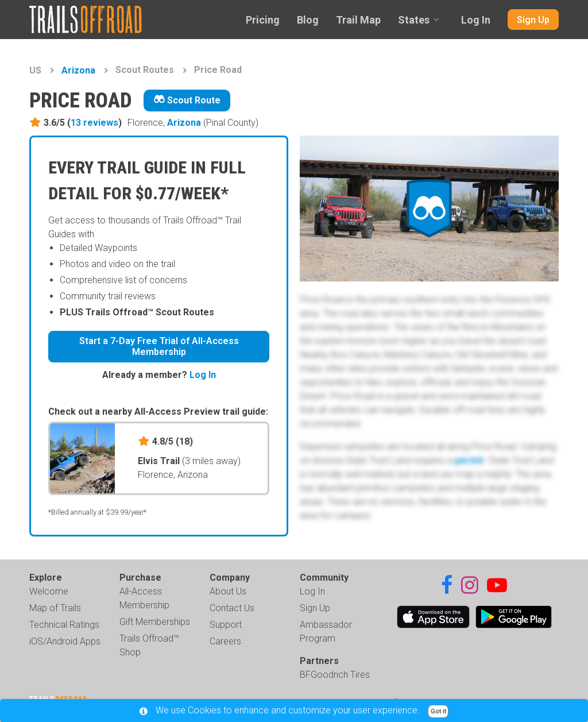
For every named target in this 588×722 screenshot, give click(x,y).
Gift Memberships (155, 622)
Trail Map (358, 20)
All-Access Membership (144, 598)
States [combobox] (414, 20)
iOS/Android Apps (65, 641)
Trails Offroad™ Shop (149, 645)
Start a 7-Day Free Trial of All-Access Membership (159, 346)
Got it (438, 711)
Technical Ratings (64, 625)
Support (226, 625)
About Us (228, 591)
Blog (308, 20)
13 (94, 123)
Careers (225, 641)
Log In (476, 20)
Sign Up (533, 20)
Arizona (78, 70)
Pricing (263, 20)
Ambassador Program (326, 632)
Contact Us (232, 608)
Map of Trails (55, 608)
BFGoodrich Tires (335, 675)
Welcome (49, 591)
